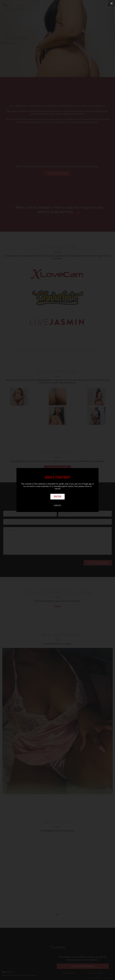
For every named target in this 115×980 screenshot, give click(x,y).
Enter (58, 497)
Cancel (57, 505)
